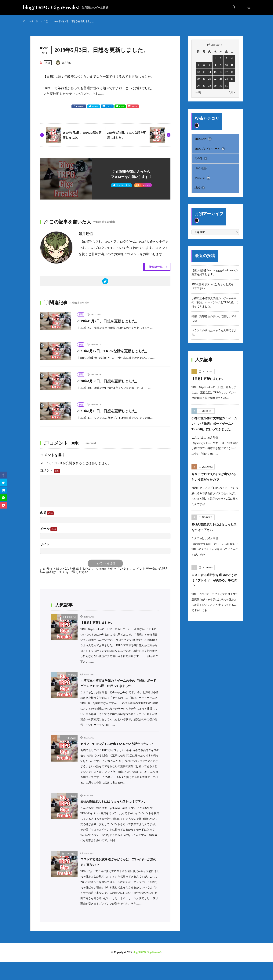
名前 (47, 515)
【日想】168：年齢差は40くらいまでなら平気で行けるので (86, 77)
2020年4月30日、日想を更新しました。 (115, 382)
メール (48, 531)
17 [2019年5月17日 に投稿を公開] (226, 72)
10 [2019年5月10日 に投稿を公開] (226, 65)
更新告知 (71, 619)
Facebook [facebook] (79, 107)
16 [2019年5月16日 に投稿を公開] (221, 72)
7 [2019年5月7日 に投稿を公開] (210, 65)
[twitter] (105, 282)
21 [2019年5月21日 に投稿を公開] (209, 79)
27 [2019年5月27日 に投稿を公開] (204, 86)
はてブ (109, 107)
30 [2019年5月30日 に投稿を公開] (221, 86)
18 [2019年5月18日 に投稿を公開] (232, 72)
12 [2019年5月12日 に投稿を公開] (198, 72)
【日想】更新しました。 (100, 625)
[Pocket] (3, 505)
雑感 (200, 189)
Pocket (136, 107)
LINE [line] (122, 107)
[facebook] (3, 475)
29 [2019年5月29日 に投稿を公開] (215, 86)
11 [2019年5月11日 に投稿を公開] (232, 65)
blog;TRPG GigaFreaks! (66, 8)
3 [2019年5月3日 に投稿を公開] (226, 58)
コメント (50, 472)
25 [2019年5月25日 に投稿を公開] (232, 79)
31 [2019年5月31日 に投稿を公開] (226, 86)
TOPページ (32, 21)
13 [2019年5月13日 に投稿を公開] (204, 72)
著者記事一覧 (155, 267)
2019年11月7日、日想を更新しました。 (115, 322)
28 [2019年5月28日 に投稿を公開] (209, 86)
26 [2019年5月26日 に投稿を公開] (198, 86)
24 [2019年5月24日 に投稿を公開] (226, 79)
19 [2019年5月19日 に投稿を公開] (198, 79)
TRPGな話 (70, 745)
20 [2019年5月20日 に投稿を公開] (204, 79)
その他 (201, 159)
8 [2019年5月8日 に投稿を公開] (215, 65)
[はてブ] (3, 490)
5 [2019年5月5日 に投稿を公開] (198, 65)
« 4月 (198, 92)
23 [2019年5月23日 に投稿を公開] (221, 79)
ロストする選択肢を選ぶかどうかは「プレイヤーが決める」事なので (215, 587)
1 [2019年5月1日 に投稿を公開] (215, 58)
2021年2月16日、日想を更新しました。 (115, 412)
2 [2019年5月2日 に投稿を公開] (221, 58)
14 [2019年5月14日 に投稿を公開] (209, 72)
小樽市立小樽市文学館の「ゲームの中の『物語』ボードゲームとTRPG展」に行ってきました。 (118, 688)
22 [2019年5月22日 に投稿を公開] (215, 79)
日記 (46, 21)
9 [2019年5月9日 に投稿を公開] (221, 65)
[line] (3, 498)
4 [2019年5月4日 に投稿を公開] (232, 58)
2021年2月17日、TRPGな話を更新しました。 (122, 352)
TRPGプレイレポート (210, 149)
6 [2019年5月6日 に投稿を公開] (204, 65)
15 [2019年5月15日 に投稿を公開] (215, 72)
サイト (45, 546)
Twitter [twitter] (95, 107)
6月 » (232, 92)
